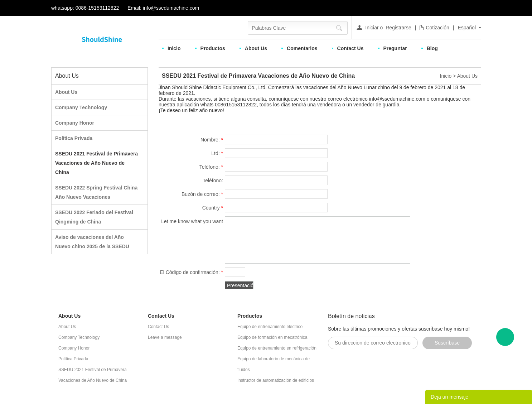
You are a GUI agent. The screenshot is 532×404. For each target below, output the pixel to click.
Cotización (437, 28)
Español (467, 28)
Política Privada (74, 138)
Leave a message (165, 337)
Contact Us (350, 48)
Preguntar (395, 48)
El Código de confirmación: (191, 272)
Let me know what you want (192, 222)
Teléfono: (211, 167)
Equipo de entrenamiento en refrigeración (277, 348)
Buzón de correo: (202, 194)
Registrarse (398, 28)
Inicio (174, 48)
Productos (213, 48)
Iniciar (372, 28)
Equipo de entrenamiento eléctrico (270, 327)
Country (213, 208)
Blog (432, 48)
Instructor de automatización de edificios (276, 380)
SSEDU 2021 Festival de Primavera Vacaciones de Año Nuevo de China (96, 163)
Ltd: (217, 153)
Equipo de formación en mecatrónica (272, 337)
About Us (256, 48)
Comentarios (302, 48)
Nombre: (212, 140)
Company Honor (75, 123)
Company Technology (81, 107)
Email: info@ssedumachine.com (163, 8)
